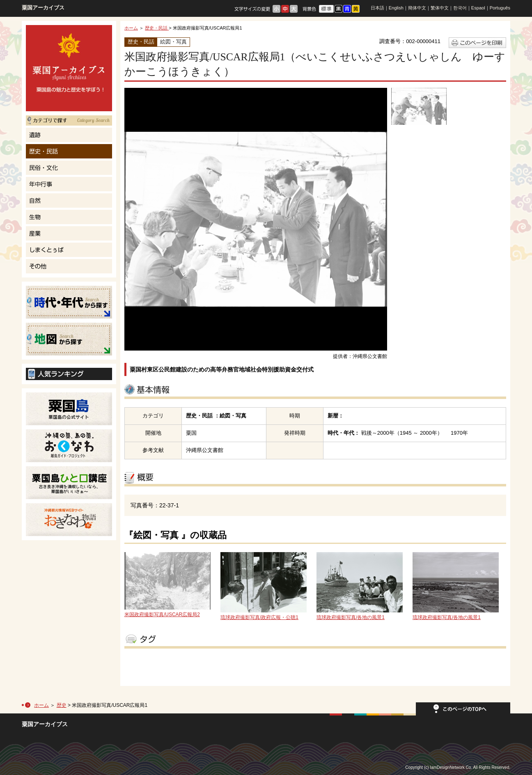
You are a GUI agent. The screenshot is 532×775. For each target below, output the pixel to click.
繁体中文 (440, 8)
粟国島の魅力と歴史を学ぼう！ (69, 68)
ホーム (131, 28)
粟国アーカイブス (43, 8)
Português (500, 8)
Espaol (478, 8)
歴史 (62, 705)
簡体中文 (417, 8)
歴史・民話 (157, 28)
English (396, 8)
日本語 (377, 8)
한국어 (460, 8)
